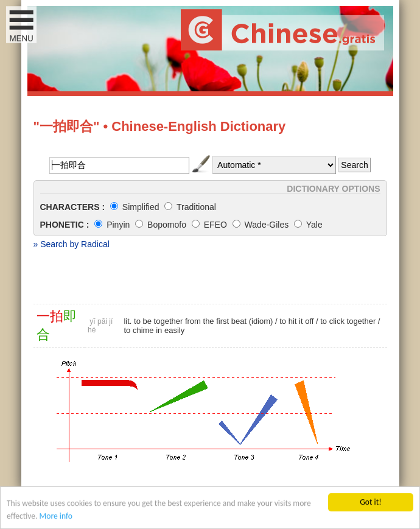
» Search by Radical (72, 244)
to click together (348, 321)
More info (56, 517)
